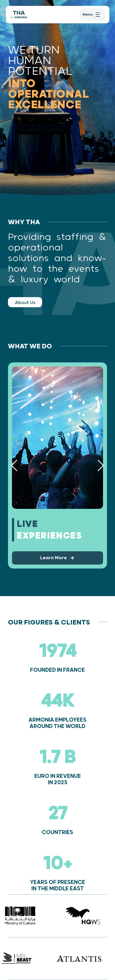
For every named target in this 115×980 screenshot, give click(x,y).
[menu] (92, 15)
